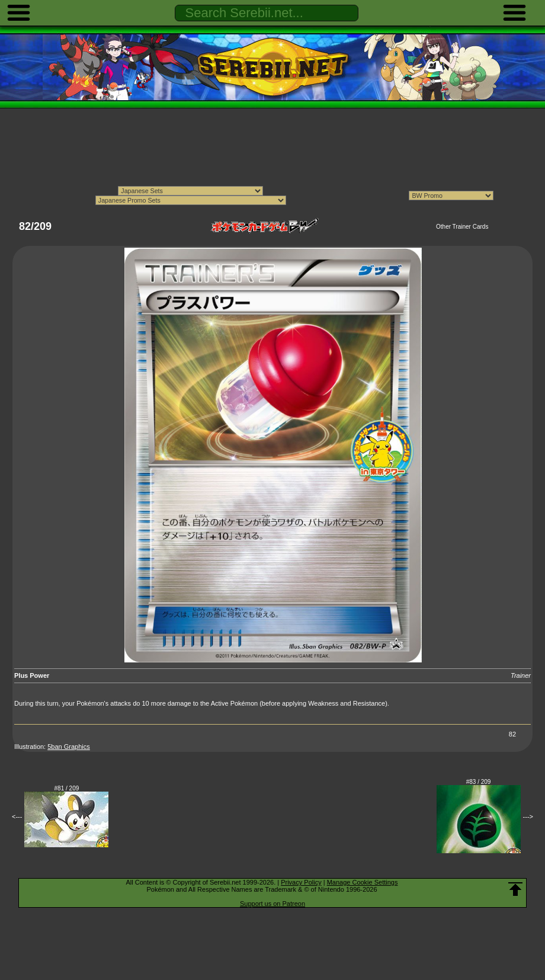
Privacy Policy (301, 882)
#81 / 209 (67, 788)
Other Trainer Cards (462, 227)
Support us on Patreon (272, 904)
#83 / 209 (479, 782)
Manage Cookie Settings (363, 882)
